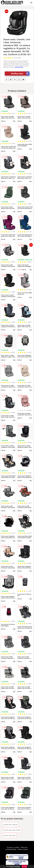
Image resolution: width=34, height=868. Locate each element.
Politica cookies (23, 849)
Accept (24, 866)
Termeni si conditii (13, 847)
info (14, 121)
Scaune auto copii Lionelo (12, 830)
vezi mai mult (19, 67)
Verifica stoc (20, 73)
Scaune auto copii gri (10, 825)
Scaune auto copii (9, 835)
